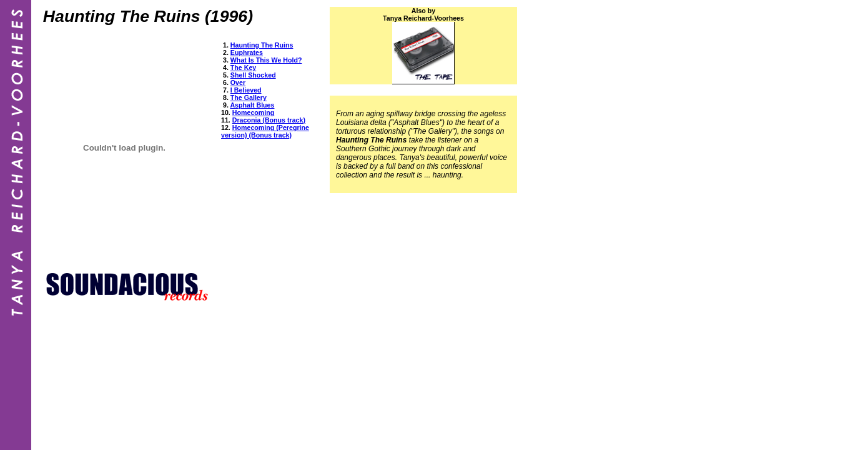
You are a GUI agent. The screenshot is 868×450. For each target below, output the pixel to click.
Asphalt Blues (252, 105)
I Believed (246, 90)
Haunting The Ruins (262, 45)
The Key (243, 67)
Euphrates (247, 52)
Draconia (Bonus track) (269, 120)
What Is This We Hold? (266, 60)
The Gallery (249, 97)
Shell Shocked (253, 75)
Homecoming (254, 112)
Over (238, 82)
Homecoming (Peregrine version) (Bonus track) (265, 131)
